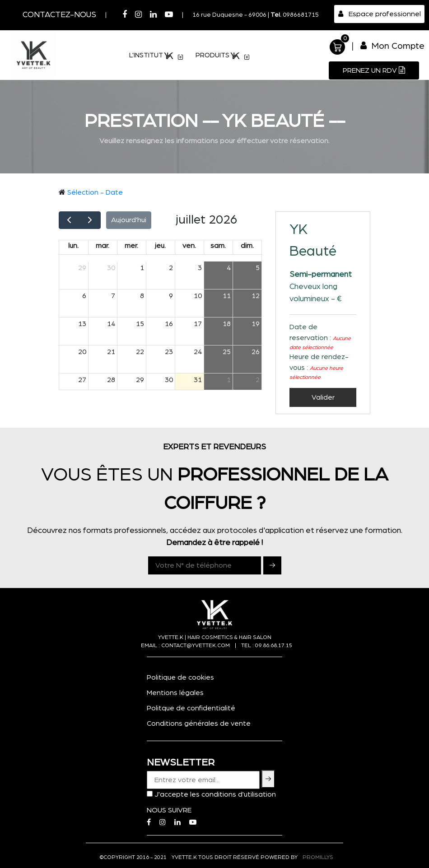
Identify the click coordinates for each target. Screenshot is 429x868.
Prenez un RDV (374, 70)
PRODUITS (223, 56)
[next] (90, 220)
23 (169, 352)
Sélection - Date (95, 192)
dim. (247, 246)
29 (82, 268)
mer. (131, 246)
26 (256, 352)
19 (256, 324)
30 (111, 268)
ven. (189, 246)
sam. (218, 246)
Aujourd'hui (129, 220)
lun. (73, 246)
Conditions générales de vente (199, 723)
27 (82, 380)
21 (111, 352)
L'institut (156, 56)
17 (198, 324)
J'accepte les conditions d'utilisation (215, 794)
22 (140, 352)
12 (256, 296)
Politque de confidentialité (191, 708)
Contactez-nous (59, 15)
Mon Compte (392, 46)
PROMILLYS (318, 857)
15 (140, 324)
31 (198, 380)
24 (198, 352)
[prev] (69, 220)
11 (227, 296)
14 (111, 324)
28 (111, 380)
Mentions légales (175, 693)
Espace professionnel (380, 14)
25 (227, 352)
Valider (323, 397)
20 (82, 352)
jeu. (160, 246)
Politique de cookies (180, 677)
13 (82, 324)
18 (227, 324)
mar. (103, 246)
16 (169, 324)
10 (198, 296)
